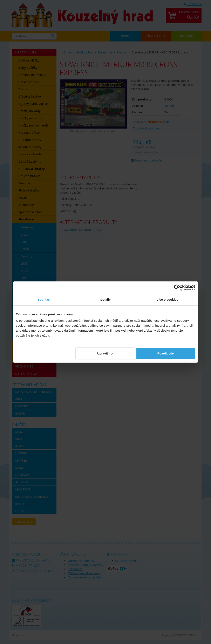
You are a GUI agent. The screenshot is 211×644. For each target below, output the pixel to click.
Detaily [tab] (105, 299)
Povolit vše (166, 353)
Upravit (105, 353)
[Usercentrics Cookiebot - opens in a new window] (177, 287)
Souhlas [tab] (44, 299)
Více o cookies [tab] (167, 299)
